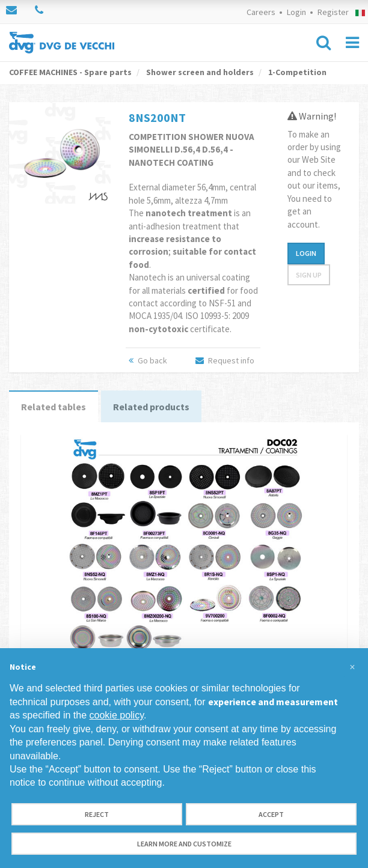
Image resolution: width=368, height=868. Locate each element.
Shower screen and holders (199, 72)
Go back (148, 360)
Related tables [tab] (54, 407)
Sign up (309, 275)
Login (296, 12)
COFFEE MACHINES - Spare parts (70, 72)
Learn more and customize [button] (184, 844)
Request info (225, 360)
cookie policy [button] (117, 715)
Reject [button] (97, 814)
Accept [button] (271, 814)
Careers (261, 12)
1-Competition (296, 72)
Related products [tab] (151, 407)
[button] (352, 667)
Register (333, 12)
